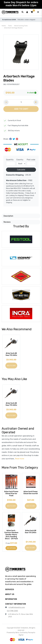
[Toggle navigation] (38, 12)
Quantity (10, 160)
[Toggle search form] (23, 12)
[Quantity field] (21, 102)
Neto (17, 633)
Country (20, 160)
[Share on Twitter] (14, 139)
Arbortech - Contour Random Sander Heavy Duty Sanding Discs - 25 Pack (11, 535)
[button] (32, 12)
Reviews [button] (7, 222)
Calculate (21, 170)
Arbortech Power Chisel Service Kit (31, 493)
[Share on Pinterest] (17, 139)
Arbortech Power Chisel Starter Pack (11, 494)
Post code (31, 160)
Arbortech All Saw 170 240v (11, 354)
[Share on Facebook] (11, 139)
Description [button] (8, 216)
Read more (20, 459)
